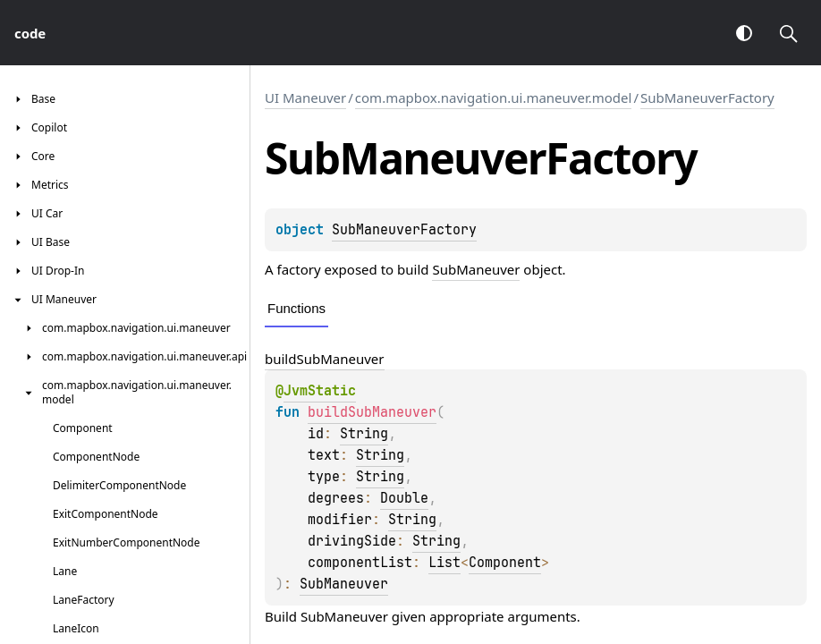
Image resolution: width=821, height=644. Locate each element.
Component (505, 563)
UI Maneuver (305, 97)
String (364, 434)
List (444, 563)
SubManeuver (476, 269)
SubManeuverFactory (707, 97)
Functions (296, 308)
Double (404, 498)
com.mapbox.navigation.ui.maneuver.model (494, 97)
